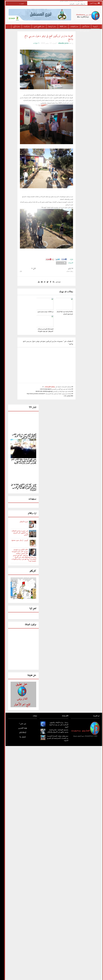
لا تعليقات (34, 43)
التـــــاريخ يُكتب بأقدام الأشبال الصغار (70, 2)
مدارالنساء (24, 26)
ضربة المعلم (22, 504)
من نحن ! (20, 706)
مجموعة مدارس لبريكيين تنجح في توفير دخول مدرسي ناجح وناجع (46, 38)
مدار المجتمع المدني (37, 26)
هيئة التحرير (20, 711)
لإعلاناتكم (20, 715)
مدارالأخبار (83, 26)
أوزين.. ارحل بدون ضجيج (17, 523)
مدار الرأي (14, 26)
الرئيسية (93, 26)
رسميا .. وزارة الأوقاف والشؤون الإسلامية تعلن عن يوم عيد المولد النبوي (56, 707)
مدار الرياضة (50, 26)
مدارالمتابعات (72, 26)
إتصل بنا (20, 719)
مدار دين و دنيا (82, 31)
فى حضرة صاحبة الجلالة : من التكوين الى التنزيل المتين (17, 515)
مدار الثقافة (61, 26)
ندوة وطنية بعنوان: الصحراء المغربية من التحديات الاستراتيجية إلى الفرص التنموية (55, 721)
